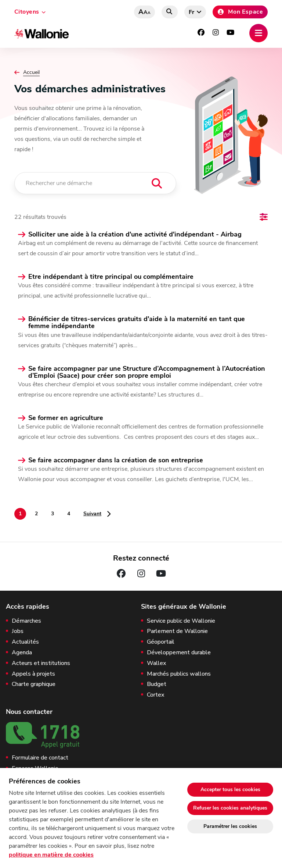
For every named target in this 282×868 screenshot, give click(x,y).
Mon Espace (240, 12)
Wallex (156, 663)
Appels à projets (33, 674)
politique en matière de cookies (51, 855)
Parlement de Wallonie (177, 631)
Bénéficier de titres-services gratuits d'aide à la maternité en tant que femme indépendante (137, 323)
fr (192, 12)
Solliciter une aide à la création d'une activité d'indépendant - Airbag (135, 234)
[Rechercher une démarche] (95, 183)
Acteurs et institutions (41, 663)
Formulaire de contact (40, 758)
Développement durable (179, 653)
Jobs (18, 631)
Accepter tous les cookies (230, 789)
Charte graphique (34, 684)
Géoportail (161, 642)
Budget (157, 684)
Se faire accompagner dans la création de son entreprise (116, 460)
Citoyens (27, 12)
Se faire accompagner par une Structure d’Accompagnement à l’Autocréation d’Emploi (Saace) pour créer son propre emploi (147, 372)
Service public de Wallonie (181, 621)
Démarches (26, 621)
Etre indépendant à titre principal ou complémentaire (111, 277)
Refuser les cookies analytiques (230, 808)
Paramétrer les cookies (230, 826)
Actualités (25, 642)
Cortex (156, 695)
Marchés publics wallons (179, 674)
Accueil (31, 72)
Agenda (22, 653)
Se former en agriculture (66, 418)
